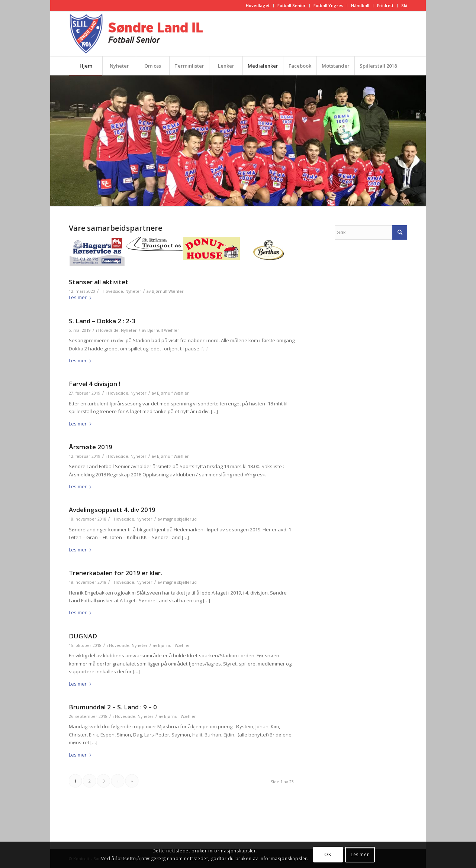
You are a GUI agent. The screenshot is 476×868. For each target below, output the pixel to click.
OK (328, 854)
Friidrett (385, 5)
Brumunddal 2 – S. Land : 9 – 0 (113, 707)
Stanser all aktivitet (99, 282)
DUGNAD (83, 636)
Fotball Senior (292, 5)
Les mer (82, 297)
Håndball (360, 5)
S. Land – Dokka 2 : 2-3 (102, 321)
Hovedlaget (258, 5)
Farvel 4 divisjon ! (94, 384)
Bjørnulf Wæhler (168, 291)
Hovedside (113, 291)
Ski (404, 5)
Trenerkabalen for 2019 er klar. (115, 573)
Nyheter (133, 291)
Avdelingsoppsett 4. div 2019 (112, 510)
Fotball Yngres (328, 5)
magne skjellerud (180, 519)
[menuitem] (258, 6)
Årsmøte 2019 (91, 447)
